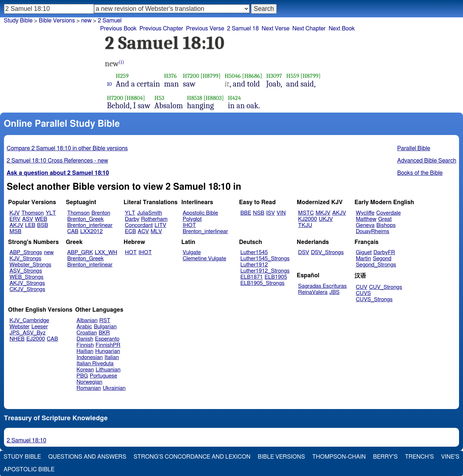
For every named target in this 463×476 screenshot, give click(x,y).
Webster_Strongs (30, 265)
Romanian (89, 388)
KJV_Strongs (25, 259)
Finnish (85, 345)
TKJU (305, 225)
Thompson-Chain (339, 457)
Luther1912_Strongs (265, 271)
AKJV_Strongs (27, 283)
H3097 (274, 76)
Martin (364, 259)
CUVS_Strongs (374, 300)
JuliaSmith (150, 213)
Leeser (40, 327)
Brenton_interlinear (90, 225)
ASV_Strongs (26, 271)
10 (110, 84)
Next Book (341, 29)
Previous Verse (205, 29)
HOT (131, 252)
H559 (293, 76)
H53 (159, 98)
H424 (234, 98)
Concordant (139, 225)
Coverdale (388, 213)
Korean (85, 370)
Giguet (364, 252)
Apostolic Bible (29, 469)
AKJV (16, 225)
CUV (362, 287)
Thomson (33, 213)
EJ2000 (36, 339)
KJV (14, 213)
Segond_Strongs (376, 265)
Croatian (87, 333)
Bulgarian (105, 327)
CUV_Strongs (385, 287)
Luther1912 (254, 265)
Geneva (365, 225)
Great (385, 219)
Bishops (386, 225)
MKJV (323, 213)
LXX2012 (92, 231)
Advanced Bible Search (427, 161)
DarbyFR (385, 252)
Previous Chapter (162, 29)
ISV (271, 213)
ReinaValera (313, 292)
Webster (20, 327)
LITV (160, 225)
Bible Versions (57, 21)
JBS (334, 292)
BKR (104, 333)
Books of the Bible (420, 173)
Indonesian (90, 357)
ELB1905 (276, 277)
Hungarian (108, 351)
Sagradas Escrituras (322, 286)
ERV (15, 219)
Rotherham (154, 219)
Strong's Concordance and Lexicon (192, 457)
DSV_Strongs (328, 252)
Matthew (366, 219)
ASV (27, 219)
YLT (51, 213)
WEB (41, 219)
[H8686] (252, 76)
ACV (143, 231)
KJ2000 (307, 219)
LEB (30, 225)
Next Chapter (309, 29)
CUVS (364, 293)
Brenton (101, 213)
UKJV (326, 219)
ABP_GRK (80, 252)
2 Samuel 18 (243, 29)
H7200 (191, 76)
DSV (304, 252)
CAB (73, 231)
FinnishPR (108, 345)
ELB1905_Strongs (263, 283)
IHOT (189, 225)
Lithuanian (108, 370)
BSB (43, 225)
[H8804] (135, 98)
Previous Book (118, 29)
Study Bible (18, 21)
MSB (15, 231)
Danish (85, 339)
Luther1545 (254, 252)
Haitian (85, 351)
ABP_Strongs (26, 252)
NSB (258, 213)
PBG (82, 376)
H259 (122, 76)
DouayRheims (373, 231)
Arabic (84, 327)
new (49, 252)
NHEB (17, 339)
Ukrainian (114, 388)
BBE (246, 213)
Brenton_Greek (86, 219)
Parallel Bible (414, 148)
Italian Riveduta (95, 364)
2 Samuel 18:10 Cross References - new (58, 161)
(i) (121, 62)
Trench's (419, 457)
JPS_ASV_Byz (27, 333)
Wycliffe (365, 213)
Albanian (87, 321)
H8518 (195, 98)
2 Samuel (110, 21)
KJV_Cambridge (29, 321)
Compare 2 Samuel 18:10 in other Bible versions (67, 148)
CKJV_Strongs (27, 289)
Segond (382, 259)
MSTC (306, 213)
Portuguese (103, 376)
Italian (112, 357)
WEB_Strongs (26, 277)
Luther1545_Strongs (265, 259)
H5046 (233, 76)
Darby (132, 219)
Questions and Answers (87, 457)
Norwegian (90, 382)
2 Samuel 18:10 (27, 441)
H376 (171, 76)
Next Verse (275, 29)
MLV (156, 231)
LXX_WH (106, 252)
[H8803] (214, 98)
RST (105, 321)
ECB (130, 231)
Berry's (385, 457)
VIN (281, 213)
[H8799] (211, 76)
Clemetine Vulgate (204, 259)
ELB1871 (252, 277)
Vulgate (192, 252)
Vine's (450, 457)
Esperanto (107, 339)
